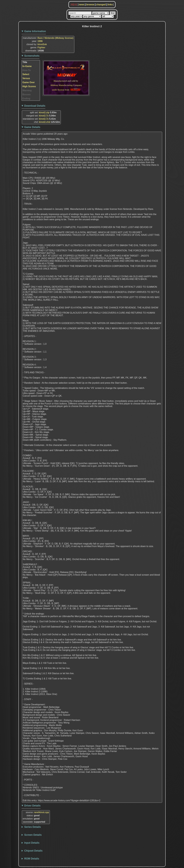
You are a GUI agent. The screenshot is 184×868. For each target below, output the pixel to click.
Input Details (32, 843)
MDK (74, 5)
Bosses (27, 94)
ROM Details (32, 859)
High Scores (29, 86)
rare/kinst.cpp (41, 812)
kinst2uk (42, 44)
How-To (27, 70)
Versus (26, 78)
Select (26, 74)
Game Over (29, 82)
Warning (27, 90)
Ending (26, 99)
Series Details (33, 827)
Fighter (41, 47)
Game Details (32, 127)
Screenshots (32, 56)
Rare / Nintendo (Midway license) (55, 38)
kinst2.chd (45, 122)
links (110, 5)
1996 (40, 41)
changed (101, 5)
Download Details (35, 106)
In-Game (27, 66)
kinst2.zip (44, 112)
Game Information (35, 31)
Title (25, 62)
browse (90, 5)
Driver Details (32, 806)
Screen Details (33, 835)
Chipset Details (33, 851)
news (82, 5)
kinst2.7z (44, 116)
